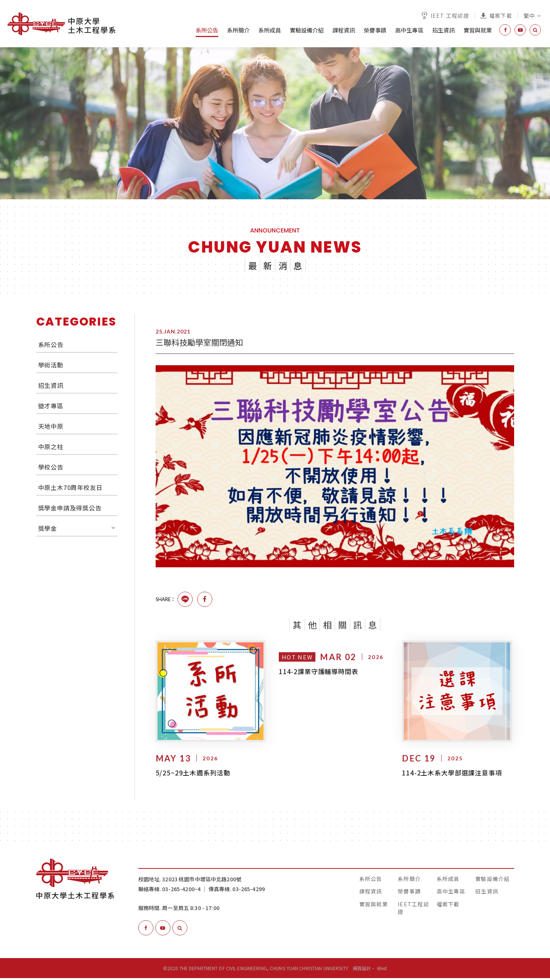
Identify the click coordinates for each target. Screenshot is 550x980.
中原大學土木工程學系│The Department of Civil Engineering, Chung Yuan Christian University (62, 24)
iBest (382, 970)
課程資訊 (344, 30)
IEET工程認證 (413, 909)
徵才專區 (51, 406)
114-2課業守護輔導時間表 (319, 671)
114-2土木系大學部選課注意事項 (452, 774)
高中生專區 (409, 30)
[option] (275, 123)
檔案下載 (496, 16)
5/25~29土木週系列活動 (193, 774)
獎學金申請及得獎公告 (70, 508)
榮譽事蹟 (375, 30)
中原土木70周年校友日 (70, 487)
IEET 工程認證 (445, 16)
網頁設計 (362, 970)
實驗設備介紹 (307, 30)
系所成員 (270, 30)
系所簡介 (238, 30)
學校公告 (51, 467)
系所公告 (207, 30)
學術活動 (51, 365)
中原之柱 (51, 447)
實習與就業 (478, 30)
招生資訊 (443, 30)
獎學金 (48, 528)
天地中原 (51, 426)
